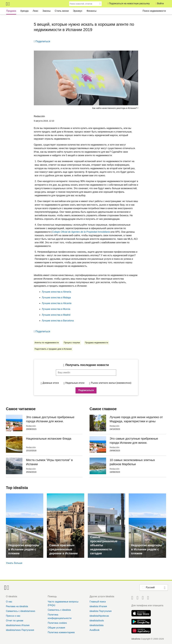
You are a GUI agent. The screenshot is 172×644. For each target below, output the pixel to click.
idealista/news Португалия (20, 630)
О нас (9, 602)
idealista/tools (97, 621)
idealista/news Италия (18, 625)
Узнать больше (14, 563)
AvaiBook (94, 630)
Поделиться (43, 41)
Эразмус (78, 11)
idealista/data (96, 625)
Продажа (11, 11)
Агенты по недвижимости (47, 343)
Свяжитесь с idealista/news (21, 611)
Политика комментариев (61, 632)
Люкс (35, 11)
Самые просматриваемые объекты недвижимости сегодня (104, 545)
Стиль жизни (62, 11)
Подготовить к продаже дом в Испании (53, 349)
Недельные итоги (75, 383)
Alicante (67, 303)
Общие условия (56, 628)
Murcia (66, 309)
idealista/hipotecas (99, 616)
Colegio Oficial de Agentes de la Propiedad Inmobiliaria (81, 232)
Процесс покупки (72, 343)
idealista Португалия (101, 611)
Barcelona (68, 321)
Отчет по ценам (15, 621)
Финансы (91, 11)
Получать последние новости (87, 365)
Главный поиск (98, 602)
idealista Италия (98, 606)
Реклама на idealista (17, 606)
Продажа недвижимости (97, 343)
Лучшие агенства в (52, 298)
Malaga (67, 298)
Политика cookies (57, 623)
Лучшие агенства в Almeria (56, 292)
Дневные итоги (51, 383)
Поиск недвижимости (154, 11)
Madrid (66, 315)
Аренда (24, 11)
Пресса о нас (13, 616)
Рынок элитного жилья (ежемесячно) (111, 383)
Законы (46, 11)
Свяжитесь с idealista (59, 610)
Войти (160, 3)
